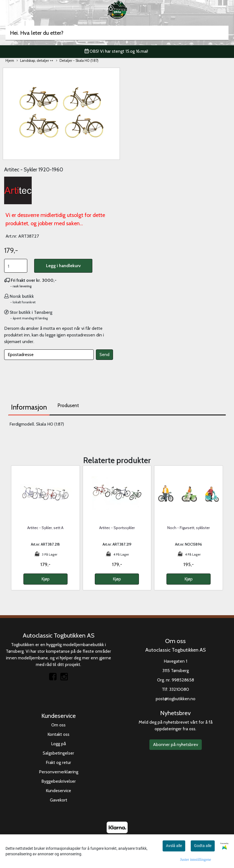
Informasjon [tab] (29, 407)
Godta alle (203, 846)
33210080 (179, 689)
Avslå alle (174, 846)
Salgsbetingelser (58, 753)
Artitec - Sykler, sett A (45, 528)
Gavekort (59, 800)
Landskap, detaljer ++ (35, 61)
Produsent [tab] (68, 405)
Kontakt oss (58, 734)
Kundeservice (58, 791)
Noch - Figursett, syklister (189, 528)
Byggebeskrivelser (59, 781)
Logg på (58, 744)
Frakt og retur (58, 762)
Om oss (58, 725)
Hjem (10, 61)
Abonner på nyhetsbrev (176, 744)
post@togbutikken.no (176, 699)
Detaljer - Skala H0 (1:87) (77, 61)
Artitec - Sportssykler (117, 528)
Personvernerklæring (59, 772)
